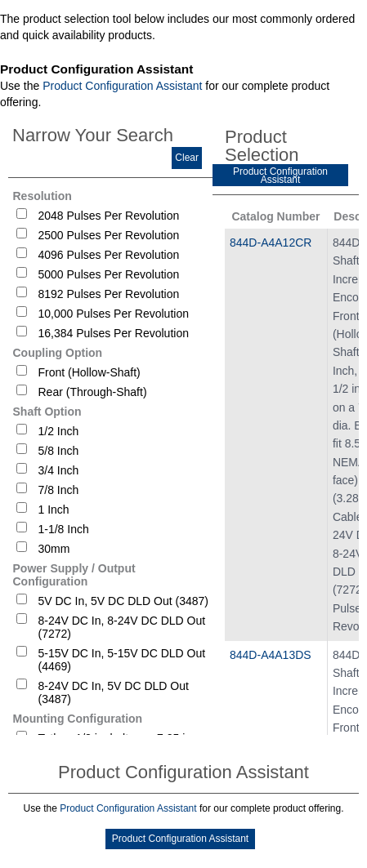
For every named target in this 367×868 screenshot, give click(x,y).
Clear (187, 158)
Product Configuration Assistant (122, 86)
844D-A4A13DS (271, 655)
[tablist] (183, 470)
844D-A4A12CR (271, 243)
